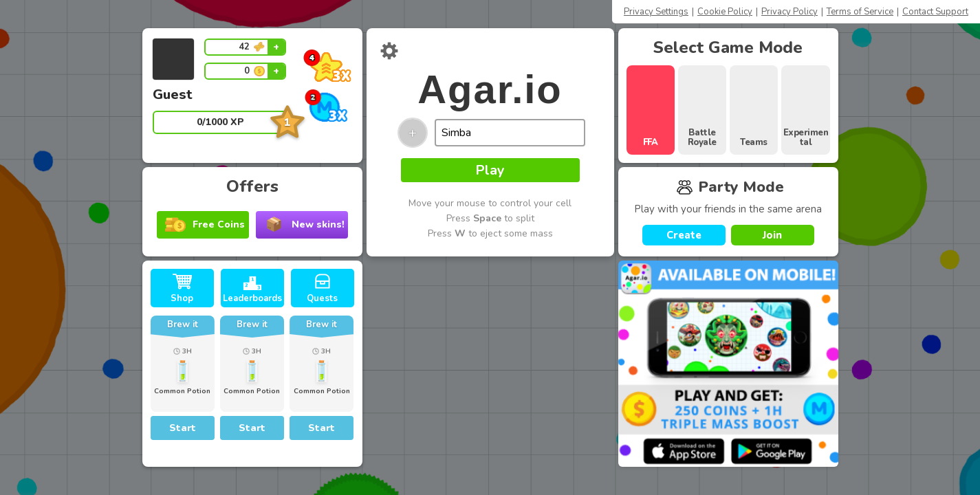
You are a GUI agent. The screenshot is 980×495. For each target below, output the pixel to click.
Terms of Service (860, 12)
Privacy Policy (790, 12)
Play (490, 170)
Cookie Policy (725, 12)
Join (772, 235)
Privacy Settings (656, 12)
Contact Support (935, 12)
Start (183, 428)
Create (684, 235)
